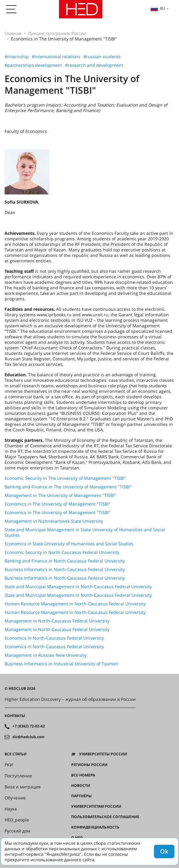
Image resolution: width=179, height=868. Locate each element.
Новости (81, 786)
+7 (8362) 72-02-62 (29, 726)
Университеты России (103, 754)
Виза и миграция (23, 787)
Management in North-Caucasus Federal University (57, 621)
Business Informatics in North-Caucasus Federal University (65, 569)
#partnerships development (33, 65)
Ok (164, 851)
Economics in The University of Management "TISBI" (58, 504)
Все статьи (16, 754)
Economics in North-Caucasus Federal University (54, 638)
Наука (11, 809)
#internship (17, 57)
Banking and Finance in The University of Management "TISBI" (68, 487)
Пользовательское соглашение (105, 817)
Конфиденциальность (95, 827)
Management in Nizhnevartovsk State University (54, 521)
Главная (13, 33)
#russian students (102, 57)
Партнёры (81, 796)
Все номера (83, 775)
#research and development (94, 65)
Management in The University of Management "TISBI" (60, 495)
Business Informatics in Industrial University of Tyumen (61, 664)
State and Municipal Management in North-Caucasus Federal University (78, 587)
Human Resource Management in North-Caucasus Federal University (75, 604)
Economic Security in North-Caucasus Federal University (62, 552)
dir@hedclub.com (29, 737)
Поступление (18, 776)
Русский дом (17, 831)
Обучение (15, 798)
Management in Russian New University (46, 655)
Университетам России (96, 806)
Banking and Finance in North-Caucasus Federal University (65, 561)
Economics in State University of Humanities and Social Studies (69, 544)
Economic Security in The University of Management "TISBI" (65, 478)
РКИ (9, 765)
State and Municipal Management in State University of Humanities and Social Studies (85, 532)
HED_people (17, 820)
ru (158, 8)
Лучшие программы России (57, 33)
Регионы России (89, 765)
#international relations (56, 57)
